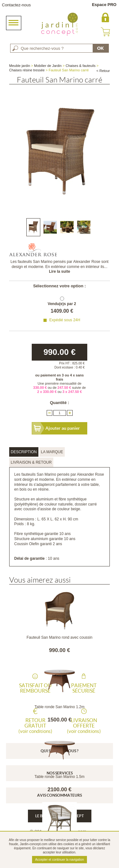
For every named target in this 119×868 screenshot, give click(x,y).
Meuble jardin (20, 66)
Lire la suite (60, 271)
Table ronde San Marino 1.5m (60, 777)
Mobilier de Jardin (48, 66)
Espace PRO (104, 5)
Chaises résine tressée (27, 70)
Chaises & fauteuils (81, 66)
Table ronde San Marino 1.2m (60, 707)
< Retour (103, 71)
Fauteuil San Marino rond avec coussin (60, 637)
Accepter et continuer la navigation (60, 860)
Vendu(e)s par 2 (62, 304)
